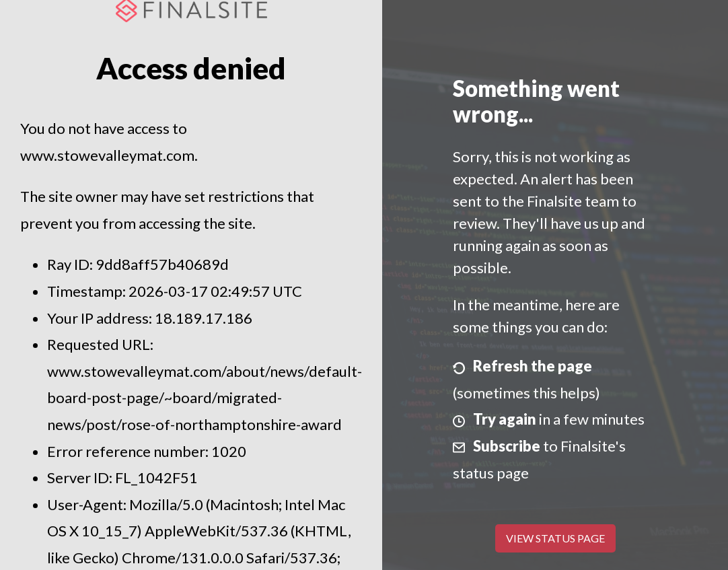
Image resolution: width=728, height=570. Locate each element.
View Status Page (555, 538)
